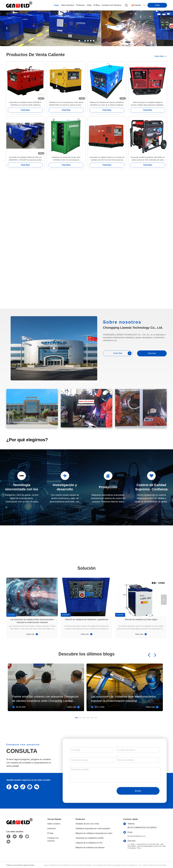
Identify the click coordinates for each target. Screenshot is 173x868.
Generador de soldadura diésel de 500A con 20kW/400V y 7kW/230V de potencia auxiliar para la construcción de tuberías (25, 159)
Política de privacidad (14, 865)
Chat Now (25, 110)
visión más (161, 56)
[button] (79, 41)
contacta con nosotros (111, 5)
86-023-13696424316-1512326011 (142, 828)
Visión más (32, 634)
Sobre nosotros (54, 824)
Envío (138, 791)
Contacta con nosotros (53, 839)
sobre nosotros (68, 5)
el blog (97, 5)
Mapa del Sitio (29, 865)
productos (80, 5)
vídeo (89, 5)
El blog (50, 833)
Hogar (56, 5)
